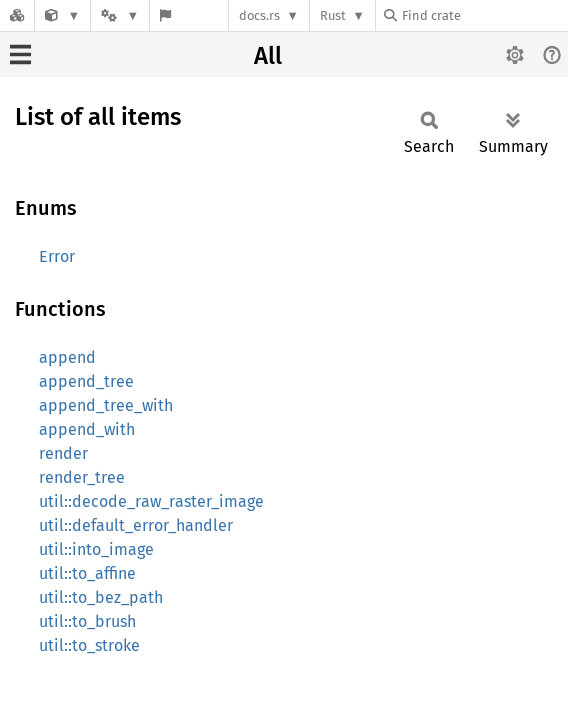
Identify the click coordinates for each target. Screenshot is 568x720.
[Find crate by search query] (484, 15)
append (67, 357)
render (63, 453)
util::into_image (96, 549)
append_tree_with (106, 405)
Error (57, 256)
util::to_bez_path (101, 597)
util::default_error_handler (136, 525)
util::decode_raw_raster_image (151, 501)
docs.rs (259, 15)
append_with (87, 429)
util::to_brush (87, 621)
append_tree (86, 381)
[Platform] (120, 15)
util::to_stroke (89, 645)
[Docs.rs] (17, 15)
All (268, 56)
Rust (333, 15)
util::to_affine (87, 573)
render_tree (82, 477)
